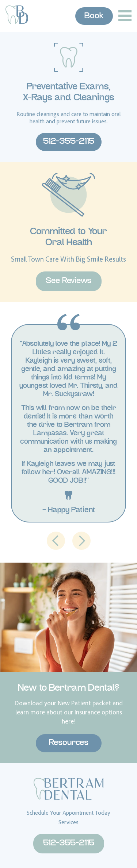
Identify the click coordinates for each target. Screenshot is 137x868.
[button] (56, 541)
